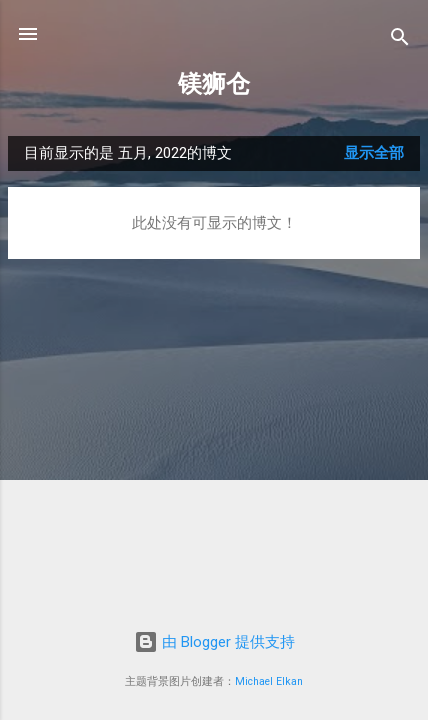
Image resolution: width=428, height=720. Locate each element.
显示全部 (374, 153)
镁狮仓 (214, 84)
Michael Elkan (269, 681)
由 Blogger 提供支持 (214, 642)
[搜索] (400, 40)
